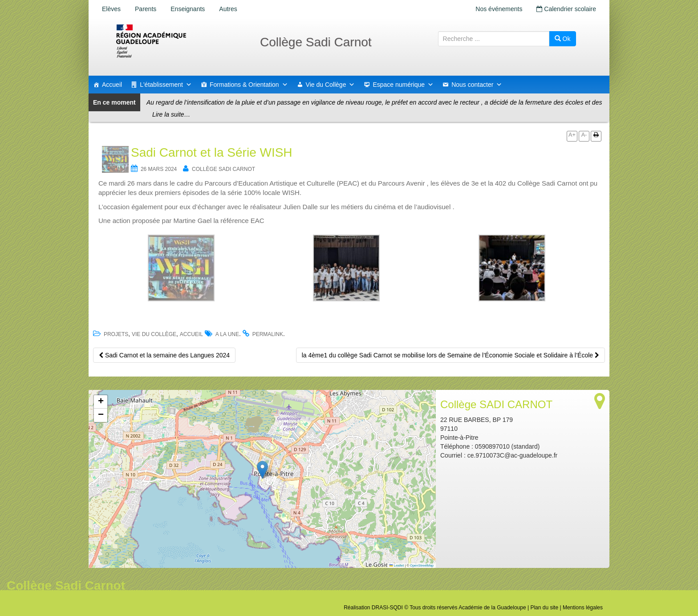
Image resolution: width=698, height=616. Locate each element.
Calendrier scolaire (566, 9)
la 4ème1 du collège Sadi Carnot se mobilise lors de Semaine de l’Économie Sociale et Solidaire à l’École (450, 355)
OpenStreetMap (422, 565)
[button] (262, 470)
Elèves (111, 9)
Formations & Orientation (249, 85)
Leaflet (397, 565)
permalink (268, 334)
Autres (228, 9)
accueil (191, 334)
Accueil (112, 85)
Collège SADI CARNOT (223, 169)
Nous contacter (477, 85)
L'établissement (166, 85)
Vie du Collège (331, 85)
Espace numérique (403, 85)
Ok (563, 39)
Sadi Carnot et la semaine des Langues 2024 (164, 355)
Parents (146, 9)
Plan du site (544, 608)
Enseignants (188, 9)
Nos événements (499, 9)
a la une (227, 334)
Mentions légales (583, 608)
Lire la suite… (171, 114)
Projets (116, 334)
